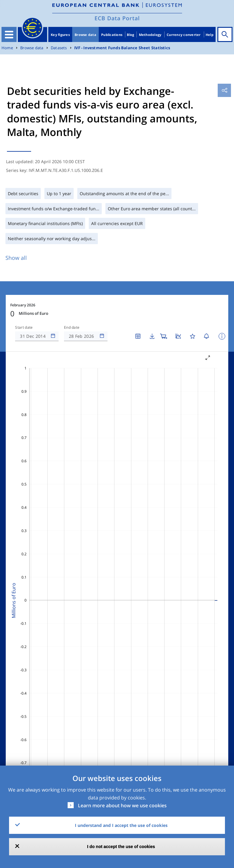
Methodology (150, 35)
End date (72, 328)
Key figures (60, 35)
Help (210, 35)
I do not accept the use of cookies (121, 847)
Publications (112, 35)
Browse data (85, 35)
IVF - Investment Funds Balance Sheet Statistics (122, 48)
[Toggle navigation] (9, 34)
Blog (130, 35)
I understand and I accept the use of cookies (121, 825)
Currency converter (184, 35)
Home (7, 48)
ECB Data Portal (117, 18)
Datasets (59, 48)
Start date (24, 328)
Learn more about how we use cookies (122, 805)
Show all (16, 258)
